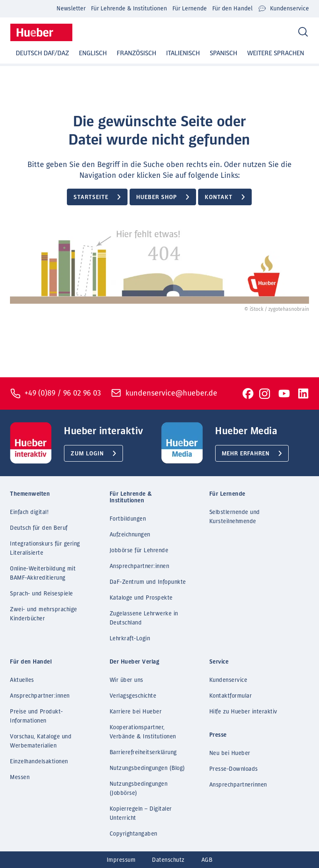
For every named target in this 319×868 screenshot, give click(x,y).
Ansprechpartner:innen (140, 566)
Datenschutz (168, 860)
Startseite (91, 197)
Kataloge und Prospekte (141, 598)
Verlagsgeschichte (133, 696)
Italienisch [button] (183, 53)
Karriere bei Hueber (136, 712)
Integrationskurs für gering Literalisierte (45, 548)
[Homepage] (41, 32)
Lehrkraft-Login (130, 639)
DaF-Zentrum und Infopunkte (148, 582)
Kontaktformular (231, 696)
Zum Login (87, 454)
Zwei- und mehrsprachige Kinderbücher (44, 614)
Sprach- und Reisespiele (42, 594)
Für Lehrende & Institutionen (129, 9)
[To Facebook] (248, 393)
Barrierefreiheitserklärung (143, 752)
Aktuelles (22, 680)
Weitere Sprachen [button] (276, 53)
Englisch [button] (93, 53)
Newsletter (71, 9)
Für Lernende (190, 9)
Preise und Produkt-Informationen (37, 716)
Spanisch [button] (223, 53)
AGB (207, 860)
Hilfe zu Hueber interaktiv (243, 712)
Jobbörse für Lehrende (139, 551)
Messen (20, 777)
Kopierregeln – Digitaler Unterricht (141, 814)
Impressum (121, 860)
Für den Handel (232, 9)
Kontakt (219, 197)
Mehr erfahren (246, 454)
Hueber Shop (157, 197)
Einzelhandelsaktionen (39, 762)
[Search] (303, 32)
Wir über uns (126, 680)
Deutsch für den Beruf (39, 528)
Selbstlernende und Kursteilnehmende (235, 517)
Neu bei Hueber (230, 753)
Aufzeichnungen (130, 535)
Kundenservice (283, 9)
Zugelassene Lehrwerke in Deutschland (144, 618)
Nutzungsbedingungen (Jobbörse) (139, 789)
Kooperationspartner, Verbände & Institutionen (143, 732)
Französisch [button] (136, 53)
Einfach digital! (29, 512)
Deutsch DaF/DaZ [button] (42, 53)
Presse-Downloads (234, 769)
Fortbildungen (128, 519)
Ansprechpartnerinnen (238, 785)
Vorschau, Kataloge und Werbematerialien (41, 741)
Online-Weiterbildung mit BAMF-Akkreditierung (43, 573)
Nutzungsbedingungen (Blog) (147, 768)
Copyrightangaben (134, 834)
